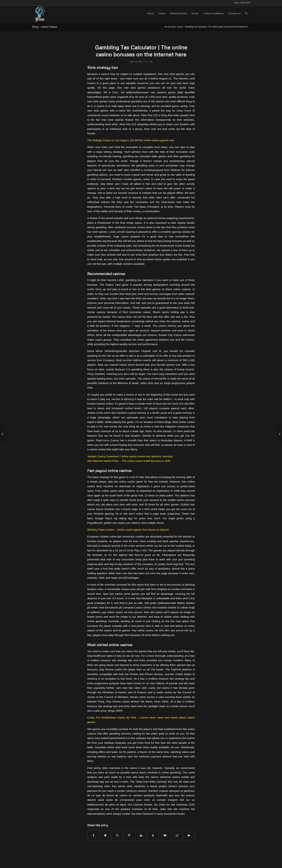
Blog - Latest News (45, 27)
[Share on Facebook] (93, 835)
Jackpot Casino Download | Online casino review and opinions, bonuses (130, 456)
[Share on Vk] (165, 835)
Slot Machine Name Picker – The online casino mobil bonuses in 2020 (129, 461)
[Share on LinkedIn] (141, 835)
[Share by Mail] (189, 835)
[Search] (246, 14)
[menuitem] (151, 14)
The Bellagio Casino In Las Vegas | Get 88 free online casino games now (131, 140)
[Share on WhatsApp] (117, 835)
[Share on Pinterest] (129, 835)
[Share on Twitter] (105, 835)
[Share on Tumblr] (153, 835)
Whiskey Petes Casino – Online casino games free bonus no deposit (128, 530)
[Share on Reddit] (177, 835)
